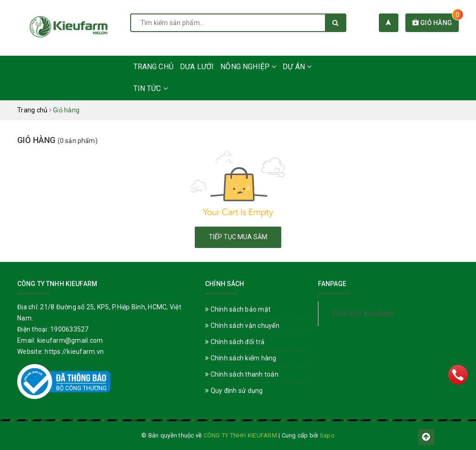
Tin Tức (151, 88)
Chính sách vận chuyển (242, 326)
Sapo (327, 435)
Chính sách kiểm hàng (241, 358)
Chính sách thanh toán (242, 374)
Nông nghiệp (248, 67)
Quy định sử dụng (234, 391)
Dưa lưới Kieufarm (363, 313)
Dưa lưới (197, 67)
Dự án (297, 67)
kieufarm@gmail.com (70, 340)
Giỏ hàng (436, 23)
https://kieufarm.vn (74, 352)
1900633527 (69, 329)
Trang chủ (153, 67)
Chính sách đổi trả (235, 342)
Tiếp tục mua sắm (238, 237)
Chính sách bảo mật (238, 309)
